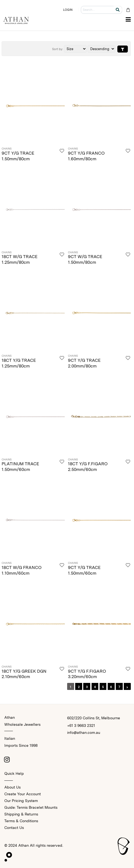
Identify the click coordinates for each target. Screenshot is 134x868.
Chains (7, 149)
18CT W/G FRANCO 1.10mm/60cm (22, 570)
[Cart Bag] (128, 10)
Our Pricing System (21, 801)
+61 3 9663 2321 (81, 725)
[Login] (62, 154)
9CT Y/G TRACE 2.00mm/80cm (84, 363)
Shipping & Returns (21, 814)
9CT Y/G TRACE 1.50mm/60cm (84, 570)
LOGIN (68, 10)
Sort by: (58, 49)
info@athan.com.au (84, 732)
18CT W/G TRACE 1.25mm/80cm (20, 259)
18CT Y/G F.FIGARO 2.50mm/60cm (88, 467)
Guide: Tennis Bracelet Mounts (31, 807)
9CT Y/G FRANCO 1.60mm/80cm (86, 156)
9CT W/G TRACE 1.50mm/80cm (85, 259)
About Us (12, 787)
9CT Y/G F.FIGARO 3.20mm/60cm (87, 674)
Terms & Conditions (21, 821)
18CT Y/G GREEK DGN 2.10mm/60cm (24, 674)
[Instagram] (7, 759)
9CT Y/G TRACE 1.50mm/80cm (18, 156)
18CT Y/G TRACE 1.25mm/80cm (19, 363)
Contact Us (14, 828)
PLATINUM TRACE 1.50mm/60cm (20, 467)
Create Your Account (23, 794)
